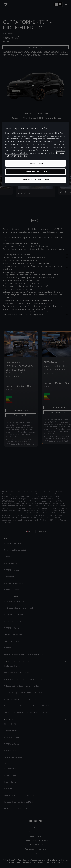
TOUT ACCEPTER (35, 163)
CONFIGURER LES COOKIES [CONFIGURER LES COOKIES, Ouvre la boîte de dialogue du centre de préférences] (36, 172)
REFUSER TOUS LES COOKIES (35, 180)
